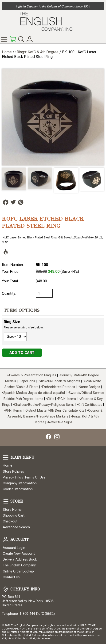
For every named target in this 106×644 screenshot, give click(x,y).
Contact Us (11, 577)
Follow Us (6, 202)
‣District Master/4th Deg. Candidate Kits (54, 411)
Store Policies (13, 472)
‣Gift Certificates (90, 405)
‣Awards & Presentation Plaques (32, 375)
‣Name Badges (89, 387)
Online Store (4, 39)
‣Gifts (51, 399)
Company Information (20, 483)
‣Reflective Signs (60, 422)
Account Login (14, 548)
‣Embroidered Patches (58, 387)
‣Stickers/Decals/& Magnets (59, 381)
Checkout (10, 521)
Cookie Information (18, 489)
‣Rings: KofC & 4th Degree (37, 52)
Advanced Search (16, 527)
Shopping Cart (14, 516)
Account (6, 540)
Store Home (12, 510)
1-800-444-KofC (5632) (37, 614)
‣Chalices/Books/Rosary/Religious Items (44, 405)
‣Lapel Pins (27, 381)
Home (7, 52)
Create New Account (19, 554)
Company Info (6, 589)
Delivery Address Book (20, 559)
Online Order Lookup (18, 571)
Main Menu (6, 457)
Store (6, 501)
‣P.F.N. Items (13, 411)
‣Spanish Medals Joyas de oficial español (33, 393)
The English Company (19, 565)
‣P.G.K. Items (66, 399)
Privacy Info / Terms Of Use (24, 477)
